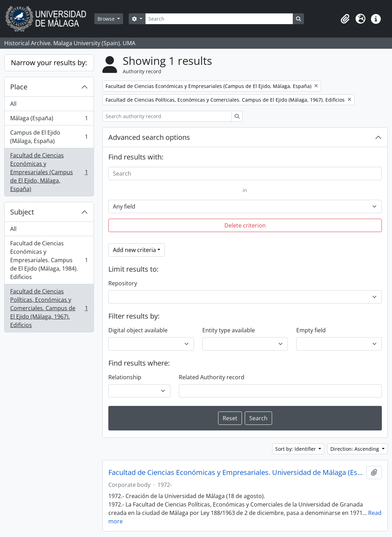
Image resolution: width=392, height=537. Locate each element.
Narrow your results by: (49, 63)
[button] (345, 19)
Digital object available (138, 330)
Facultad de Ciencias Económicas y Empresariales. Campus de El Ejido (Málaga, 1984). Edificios (49, 260)
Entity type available (229, 330)
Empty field (311, 330)
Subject (22, 212)
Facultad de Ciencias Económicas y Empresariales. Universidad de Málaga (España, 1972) (236, 473)
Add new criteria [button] (134, 250)
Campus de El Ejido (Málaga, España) (49, 137)
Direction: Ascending (355, 449)
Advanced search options (149, 137)
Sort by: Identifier (296, 449)
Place (19, 87)
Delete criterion (245, 225)
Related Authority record (212, 377)
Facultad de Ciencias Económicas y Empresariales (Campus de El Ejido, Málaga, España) (49, 172)
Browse (107, 19)
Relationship (125, 377)
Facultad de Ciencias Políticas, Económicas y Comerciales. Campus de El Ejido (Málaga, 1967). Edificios (49, 308)
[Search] (219, 19)
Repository (123, 283)
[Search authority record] (167, 116)
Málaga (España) (49, 120)
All (13, 104)
